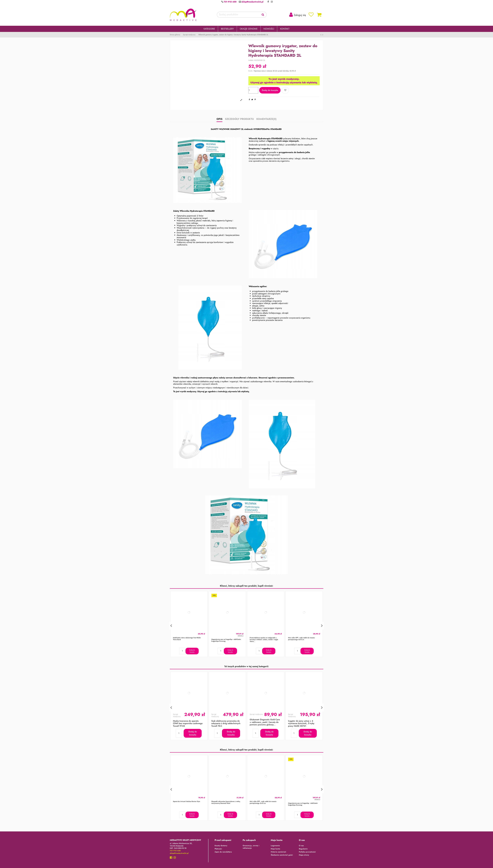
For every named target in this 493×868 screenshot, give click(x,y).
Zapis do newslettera (223, 852)
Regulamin (303, 849)
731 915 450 (230, 2)
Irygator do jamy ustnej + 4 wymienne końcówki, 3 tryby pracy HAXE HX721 (301, 723)
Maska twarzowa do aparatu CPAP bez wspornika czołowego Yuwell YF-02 (188, 723)
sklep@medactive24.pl (252, 2)
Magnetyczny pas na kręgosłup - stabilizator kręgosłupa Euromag (226, 640)
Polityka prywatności (307, 852)
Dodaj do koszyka (270, 90)
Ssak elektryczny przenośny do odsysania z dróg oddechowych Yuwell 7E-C (226, 723)
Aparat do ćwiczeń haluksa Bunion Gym (187, 801)
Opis (220, 119)
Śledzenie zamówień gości (282, 855)
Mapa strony (304, 855)
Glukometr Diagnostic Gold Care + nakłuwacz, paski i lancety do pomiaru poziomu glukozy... (265, 722)
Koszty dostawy (221, 846)
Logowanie (275, 846)
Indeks (251, 60)
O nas (301, 846)
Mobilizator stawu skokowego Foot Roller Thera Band (187, 639)
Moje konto (275, 849)
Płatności (218, 849)
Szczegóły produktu (239, 119)
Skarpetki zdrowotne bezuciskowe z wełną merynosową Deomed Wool (226, 802)
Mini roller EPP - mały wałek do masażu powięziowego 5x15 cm (301, 639)
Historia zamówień (278, 852)
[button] (209, 29)
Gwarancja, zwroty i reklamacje (251, 847)
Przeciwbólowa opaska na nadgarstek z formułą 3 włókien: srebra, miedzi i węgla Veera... (264, 640)
